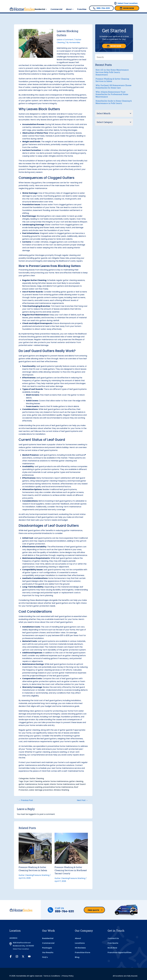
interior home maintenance (62, 784)
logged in (33, 814)
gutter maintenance (28, 784)
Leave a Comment (65, 40)
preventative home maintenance (58, 787)
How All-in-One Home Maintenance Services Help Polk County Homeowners (112, 72)
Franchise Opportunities (119, 952)
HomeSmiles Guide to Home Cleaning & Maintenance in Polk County (114, 102)
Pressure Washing (41, 875)
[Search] (131, 57)
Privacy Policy (68, 976)
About (69, 9)
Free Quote (93, 910)
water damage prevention (41, 790)
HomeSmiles (38, 65)
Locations (80, 943)
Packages (47, 948)
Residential (40, 9)
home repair (43, 784)
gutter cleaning (76, 781)
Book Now (112, 948)
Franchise (82, 9)
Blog (77, 957)
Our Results (48, 952)
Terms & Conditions (52, 976)
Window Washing (61, 790)
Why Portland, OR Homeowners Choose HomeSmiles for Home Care (113, 87)
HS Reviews (80, 948)
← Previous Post (26, 800)
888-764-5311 (64, 911)
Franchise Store (83, 952)
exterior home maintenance (56, 781)
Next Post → (82, 800)
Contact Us (113, 938)
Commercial (56, 9)
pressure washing (34, 787)
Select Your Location (128, 3)
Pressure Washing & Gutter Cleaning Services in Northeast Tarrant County (71, 870)
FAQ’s (45, 957)
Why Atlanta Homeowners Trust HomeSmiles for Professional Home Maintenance (112, 94)
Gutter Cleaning (37, 778)
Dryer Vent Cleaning (33, 781)
